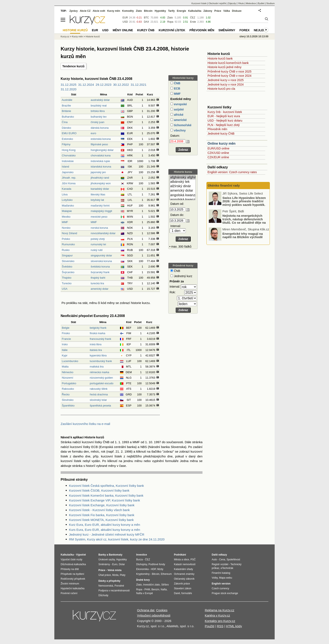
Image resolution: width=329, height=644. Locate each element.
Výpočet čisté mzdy (71, 560)
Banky (102, 555)
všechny (179, 130)
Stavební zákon (183, 588)
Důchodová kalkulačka (73, 564)
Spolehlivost (233, 560)
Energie (181, 11)
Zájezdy (232, 3)
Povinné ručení (69, 593)
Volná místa (114, 570)
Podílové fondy (157, 564)
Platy (123, 575)
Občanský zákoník (184, 579)
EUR (125, 18)
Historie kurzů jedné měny (225, 67)
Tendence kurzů (73, 66)
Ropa (170, 22)
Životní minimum (70, 584)
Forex (244, 30)
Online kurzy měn (221, 143)
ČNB (177, 83)
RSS (220, 626)
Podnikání (180, 555)
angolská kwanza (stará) (183, 200)
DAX (147, 22)
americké (180, 120)
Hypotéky (160, 11)
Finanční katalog (221, 573)
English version (221, 584)
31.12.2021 (139, 85)
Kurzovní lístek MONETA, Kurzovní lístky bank (101, 520)
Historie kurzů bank (220, 58)
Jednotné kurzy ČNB (221, 134)
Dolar (122, 564)
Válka (227, 11)
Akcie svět (99, 11)
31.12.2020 (69, 89)
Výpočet (81, 555)
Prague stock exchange (225, 593)
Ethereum (166, 574)
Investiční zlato (151, 585)
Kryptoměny (143, 574)
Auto (214, 560)
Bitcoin (148, 11)
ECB (177, 88)
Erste (193, 22)
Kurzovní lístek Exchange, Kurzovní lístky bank (102, 505)
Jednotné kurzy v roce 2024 (226, 84)
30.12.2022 (121, 85)
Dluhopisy (142, 564)
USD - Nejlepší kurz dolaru (225, 121)
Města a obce (181, 560)
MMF (177, 94)
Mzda (115, 575)
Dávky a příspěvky (109, 581)
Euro (115, 564)
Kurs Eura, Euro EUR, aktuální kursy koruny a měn (104, 530)
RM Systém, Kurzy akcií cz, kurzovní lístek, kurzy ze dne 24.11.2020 (117, 539)
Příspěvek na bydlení (72, 574)
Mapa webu (226, 578)
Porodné (119, 586)
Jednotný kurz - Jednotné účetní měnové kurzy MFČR (107, 534)
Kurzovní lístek (199, 3)
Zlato (170, 18)
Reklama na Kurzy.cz (220, 610)
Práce (218, 11)
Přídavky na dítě (70, 569)
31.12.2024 (86, 85)
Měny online (123, 30)
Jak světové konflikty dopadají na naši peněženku (245, 199)
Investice (142, 555)
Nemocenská (106, 586)
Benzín (155, 589)
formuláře (187, 593)
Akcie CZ (85, 11)
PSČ (193, 560)
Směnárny (227, 30)
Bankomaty (116, 555)
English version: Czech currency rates (232, 172)
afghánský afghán (183, 177)
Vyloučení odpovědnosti (154, 615)
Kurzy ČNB (146, 30)
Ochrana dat (146, 610)
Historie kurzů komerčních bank (228, 63)
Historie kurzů (93, 36)
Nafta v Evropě (144, 593)
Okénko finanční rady (224, 185)
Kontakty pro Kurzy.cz (220, 621)
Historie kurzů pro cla (221, 89)
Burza (139, 560)
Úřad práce (105, 575)
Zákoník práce (182, 584)
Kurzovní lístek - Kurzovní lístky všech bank (99, 510)
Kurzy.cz (65, 36)
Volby (215, 578)
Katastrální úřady (183, 569)
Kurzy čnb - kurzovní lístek (225, 112)
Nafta (164, 589)
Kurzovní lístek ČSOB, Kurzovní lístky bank (99, 490)
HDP (153, 569)
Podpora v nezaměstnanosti (114, 591)
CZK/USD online (218, 153)
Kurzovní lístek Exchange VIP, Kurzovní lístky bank (104, 500)
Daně (177, 593)
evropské (180, 104)
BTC (146, 18)
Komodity (128, 11)
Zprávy (74, 11)
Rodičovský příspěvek (73, 579)
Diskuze (237, 11)
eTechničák (227, 568)
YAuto (241, 3)
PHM (147, 589)
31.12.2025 (69, 85)
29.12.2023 (104, 85)
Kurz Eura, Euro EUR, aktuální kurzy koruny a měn (104, 525)
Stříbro (165, 585)
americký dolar (183, 191)
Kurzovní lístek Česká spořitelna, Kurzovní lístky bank (106, 486)
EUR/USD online (218, 148)
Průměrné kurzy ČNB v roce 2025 (229, 71)
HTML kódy (234, 626)
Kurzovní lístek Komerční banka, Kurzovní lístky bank (106, 495)
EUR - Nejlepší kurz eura (224, 116)
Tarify (171, 11)
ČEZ (193, 18)
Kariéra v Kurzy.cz (217, 615)
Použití (210, 626)
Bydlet (261, 3)
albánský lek (183, 182)
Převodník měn (217, 129)
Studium (270, 3)
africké (178, 115)
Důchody (103, 595)
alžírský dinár (183, 186)
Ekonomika (142, 569)
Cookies (162, 610)
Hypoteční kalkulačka (72, 588)
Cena (222, 560)
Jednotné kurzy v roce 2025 (226, 80)
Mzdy (160, 569)
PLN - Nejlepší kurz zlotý (224, 125)
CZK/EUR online (218, 157)
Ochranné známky (184, 574)
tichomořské (182, 125)
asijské (178, 109)
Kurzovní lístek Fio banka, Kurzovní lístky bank (102, 515)
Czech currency (220, 588)
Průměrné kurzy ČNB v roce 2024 (229, 76)
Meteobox (251, 3)
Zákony (208, 11)
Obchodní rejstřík (217, 3)
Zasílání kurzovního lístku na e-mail (85, 424)
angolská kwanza (183, 195)
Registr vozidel (220, 564)
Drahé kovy (143, 580)
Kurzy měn (114, 11)
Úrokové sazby (107, 560)
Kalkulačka (195, 11)
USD (125, 22)
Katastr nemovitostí (185, 564)
